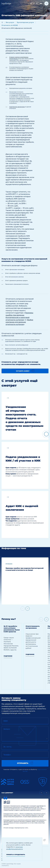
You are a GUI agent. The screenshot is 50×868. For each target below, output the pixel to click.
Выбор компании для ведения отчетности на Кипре (19, 322)
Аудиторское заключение (17, 107)
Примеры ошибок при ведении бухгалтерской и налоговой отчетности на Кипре (25, 569)
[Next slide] (28, 609)
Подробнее (8, 656)
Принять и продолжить (16, 855)
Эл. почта (7, 747)
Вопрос (7, 729)
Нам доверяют (7, 793)
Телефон (7, 755)
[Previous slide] (42, 793)
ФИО (6, 721)
